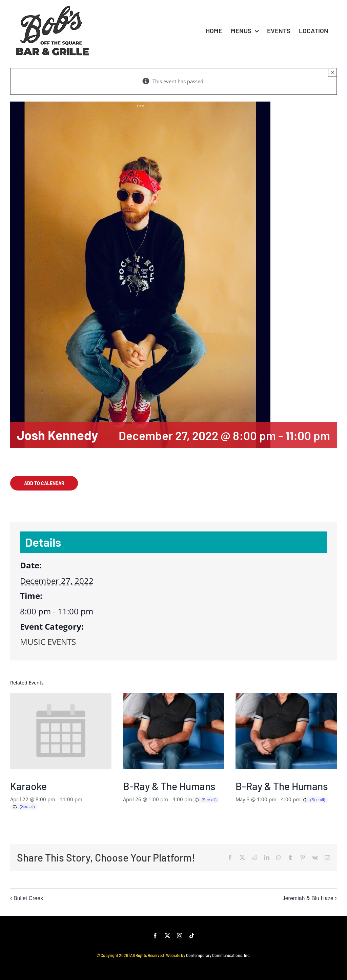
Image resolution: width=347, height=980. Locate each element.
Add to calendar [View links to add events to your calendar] (44, 483)
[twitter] (167, 936)
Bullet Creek (28, 898)
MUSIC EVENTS (48, 642)
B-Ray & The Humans (169, 786)
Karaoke (28, 786)
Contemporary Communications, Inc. (218, 955)
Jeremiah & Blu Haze (308, 898)
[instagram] (180, 936)
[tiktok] (192, 936)
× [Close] (333, 72)
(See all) (27, 807)
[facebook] (155, 936)
